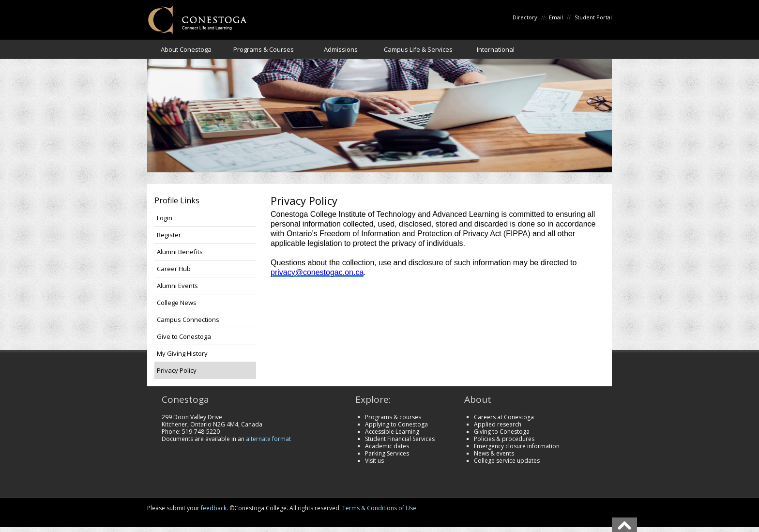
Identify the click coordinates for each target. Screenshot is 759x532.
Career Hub (174, 269)
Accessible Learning (392, 432)
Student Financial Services (400, 439)
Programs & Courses (264, 49)
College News (177, 303)
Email (556, 17)
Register (169, 235)
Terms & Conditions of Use (379, 508)
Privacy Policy (177, 370)
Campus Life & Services (418, 49)
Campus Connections (188, 319)
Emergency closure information (517, 446)
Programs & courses (393, 417)
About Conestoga (186, 49)
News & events (494, 453)
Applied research (498, 424)
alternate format (268, 439)
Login (165, 218)
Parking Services (387, 453)
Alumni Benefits (180, 252)
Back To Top (624, 525)
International (496, 49)
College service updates (507, 461)
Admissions (341, 49)
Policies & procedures (504, 439)
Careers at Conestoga (504, 417)
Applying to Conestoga (396, 424)
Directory (525, 17)
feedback (214, 508)
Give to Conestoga (184, 336)
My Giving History (182, 353)
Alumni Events (177, 286)
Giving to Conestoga (502, 432)
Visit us (374, 461)
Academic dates (387, 446)
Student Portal (593, 17)
